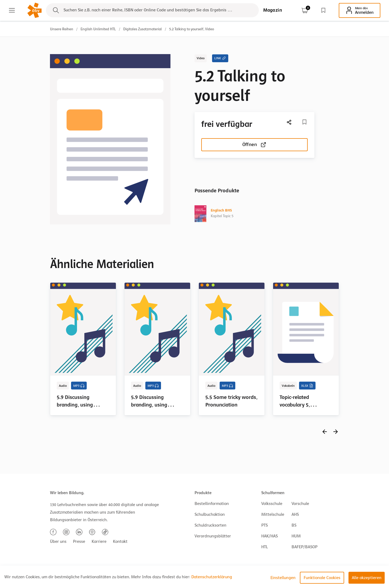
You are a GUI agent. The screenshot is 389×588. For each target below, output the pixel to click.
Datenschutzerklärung (212, 577)
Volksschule (272, 504)
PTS (264, 525)
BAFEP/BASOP (304, 547)
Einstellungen (283, 578)
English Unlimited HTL (98, 29)
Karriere (99, 541)
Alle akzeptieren (367, 578)
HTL (264, 547)
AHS (295, 514)
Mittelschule (273, 514)
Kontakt (120, 541)
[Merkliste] (304, 122)
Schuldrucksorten (210, 525)
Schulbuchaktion (210, 514)
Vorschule (300, 504)
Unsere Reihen (62, 29)
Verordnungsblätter (213, 536)
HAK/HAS (269, 536)
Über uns (58, 541)
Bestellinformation (212, 504)
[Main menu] (12, 10)
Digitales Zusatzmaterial (142, 29)
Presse (79, 541)
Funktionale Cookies (322, 578)
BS (294, 525)
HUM (296, 536)
